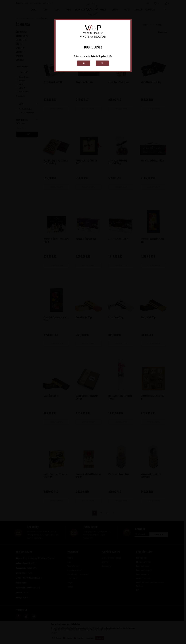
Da (84, 63)
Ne (102, 63)
